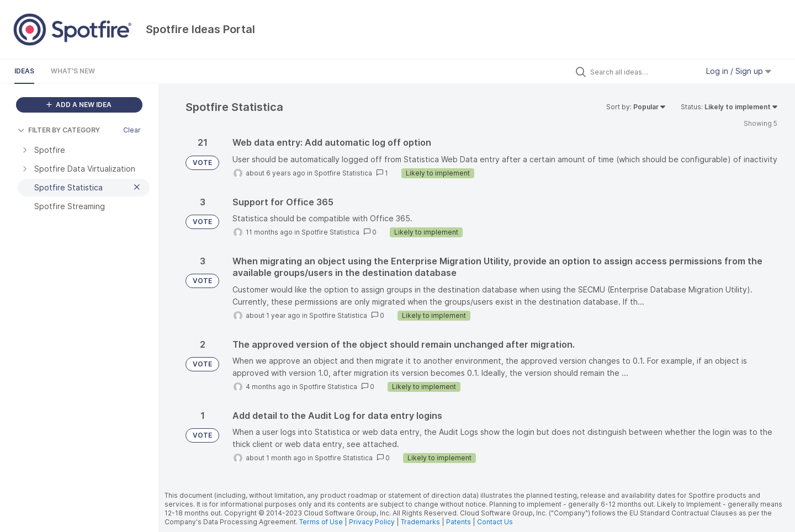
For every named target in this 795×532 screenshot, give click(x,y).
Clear (132, 130)
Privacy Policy (372, 522)
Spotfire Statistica (343, 173)
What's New (73, 71)
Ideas (24, 71)
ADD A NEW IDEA (79, 105)
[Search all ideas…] (642, 72)
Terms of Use (321, 522)
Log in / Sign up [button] (739, 71)
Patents (459, 522)
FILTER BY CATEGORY (59, 130)
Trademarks (421, 522)
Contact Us (495, 522)
